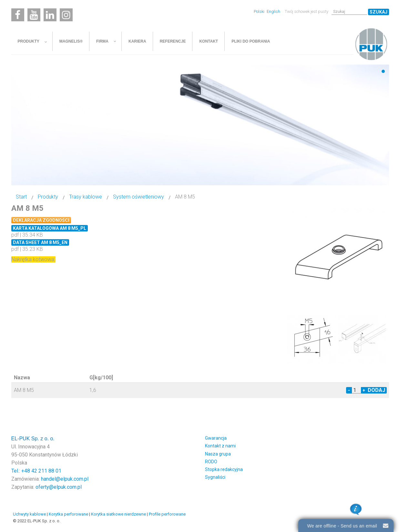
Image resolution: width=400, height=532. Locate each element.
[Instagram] (66, 15)
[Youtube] (34, 15)
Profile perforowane (167, 513)
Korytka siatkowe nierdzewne (118, 513)
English (273, 11)
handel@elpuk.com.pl (65, 478)
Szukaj (379, 12)
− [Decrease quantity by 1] (349, 389)
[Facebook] (18, 15)
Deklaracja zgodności (41, 220)
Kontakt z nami (220, 445)
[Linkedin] (50, 15)
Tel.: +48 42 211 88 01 (36, 470)
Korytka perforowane (68, 513)
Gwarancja (216, 437)
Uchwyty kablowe (29, 513)
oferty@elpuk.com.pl (59, 486)
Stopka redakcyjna (224, 468)
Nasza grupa (218, 453)
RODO (211, 461)
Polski (260, 11)
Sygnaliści (215, 476)
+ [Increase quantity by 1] (364, 389)
